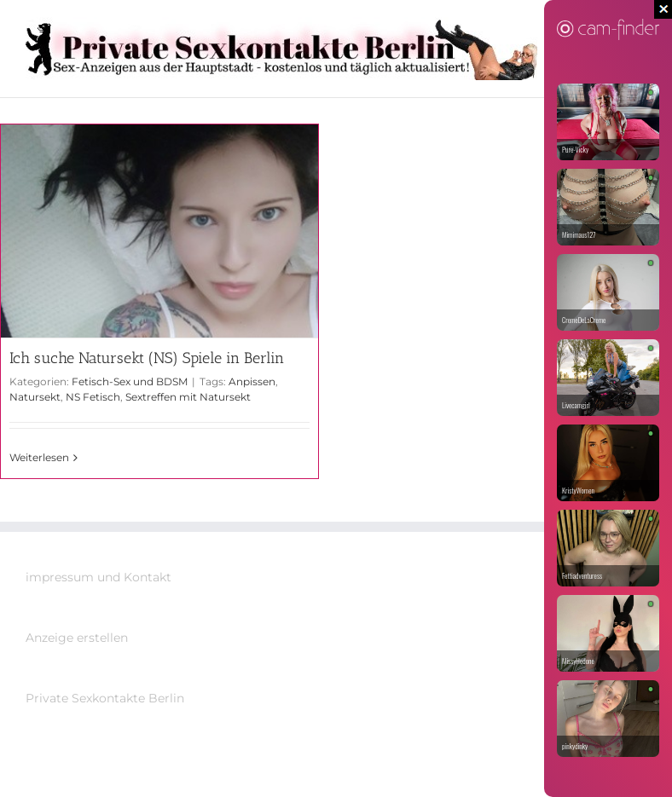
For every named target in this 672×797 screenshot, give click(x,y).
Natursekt (35, 397)
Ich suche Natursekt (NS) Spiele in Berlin (147, 358)
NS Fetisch (93, 397)
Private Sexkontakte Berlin (105, 698)
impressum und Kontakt (98, 577)
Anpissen (252, 381)
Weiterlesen (39, 457)
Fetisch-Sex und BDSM (130, 381)
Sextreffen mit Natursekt (188, 397)
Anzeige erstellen (77, 638)
